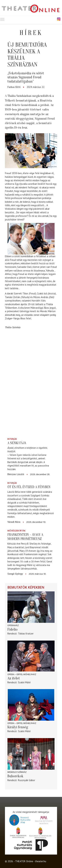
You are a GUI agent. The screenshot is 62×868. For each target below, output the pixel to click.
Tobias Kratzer (26, 634)
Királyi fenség (18, 727)
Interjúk (12, 439)
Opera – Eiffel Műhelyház (22, 674)
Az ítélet (14, 678)
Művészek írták (16, 531)
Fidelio (12, 629)
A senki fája (17, 443)
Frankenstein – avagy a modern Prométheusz (25, 537)
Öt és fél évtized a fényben (29, 487)
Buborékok (15, 776)
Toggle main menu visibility (2, 19)
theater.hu (41, 861)
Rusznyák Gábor (27, 780)
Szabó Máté (24, 682)
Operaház (13, 625)
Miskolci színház (17, 772)
